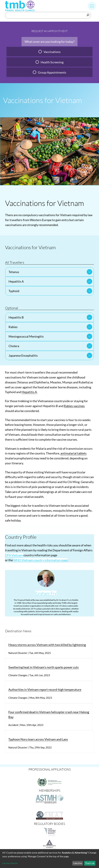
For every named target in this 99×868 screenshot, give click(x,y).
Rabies (13, 327)
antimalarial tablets (73, 453)
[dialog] (49, 859)
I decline (77, 863)
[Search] (88, 15)
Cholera (14, 346)
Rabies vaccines (74, 406)
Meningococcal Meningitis (26, 336)
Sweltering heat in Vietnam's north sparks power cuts (44, 667)
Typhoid (14, 291)
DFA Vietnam (14, 555)
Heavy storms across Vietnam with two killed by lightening (47, 645)
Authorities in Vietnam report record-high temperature (45, 689)
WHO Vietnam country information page (40, 560)
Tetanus (14, 272)
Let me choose (10, 863)
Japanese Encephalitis (23, 355)
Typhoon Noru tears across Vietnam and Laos (38, 739)
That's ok (90, 863)
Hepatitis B (16, 317)
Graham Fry (46, 593)
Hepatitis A (16, 281)
